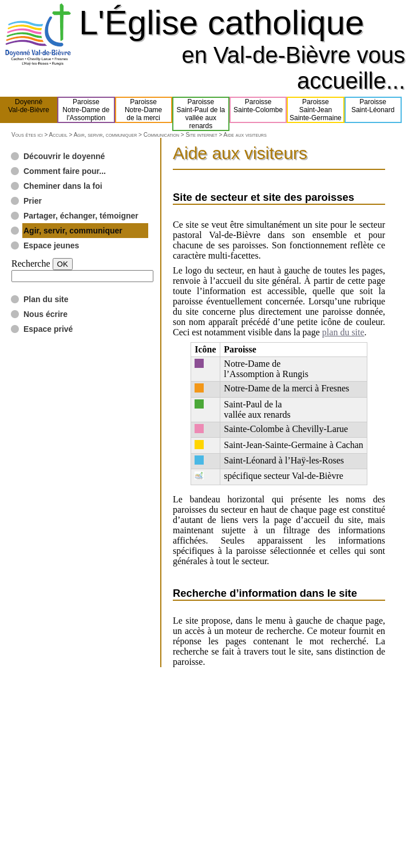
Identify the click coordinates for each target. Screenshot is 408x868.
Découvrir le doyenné (64, 156)
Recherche (31, 263)
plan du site (343, 332)
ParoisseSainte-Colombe (258, 110)
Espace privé (48, 329)
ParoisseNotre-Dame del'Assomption (86, 110)
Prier (33, 201)
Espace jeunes (51, 245)
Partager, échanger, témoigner (81, 216)
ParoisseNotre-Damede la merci (143, 110)
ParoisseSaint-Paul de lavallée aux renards (201, 114)
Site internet (201, 135)
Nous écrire (45, 314)
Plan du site (46, 299)
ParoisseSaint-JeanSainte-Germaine (316, 110)
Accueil (58, 135)
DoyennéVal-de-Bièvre (29, 110)
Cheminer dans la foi (63, 186)
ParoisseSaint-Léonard (373, 110)
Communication (161, 135)
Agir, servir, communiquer (106, 135)
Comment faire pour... (65, 171)
